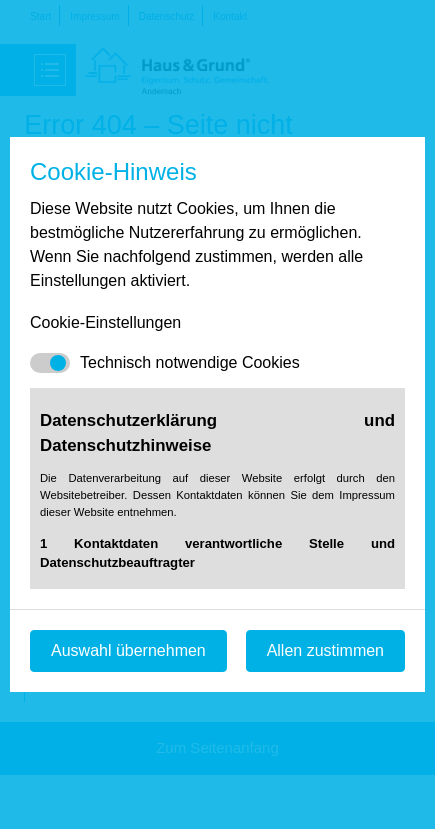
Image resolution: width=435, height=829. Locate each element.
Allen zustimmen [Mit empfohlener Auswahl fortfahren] (325, 650)
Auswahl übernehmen (128, 650)
